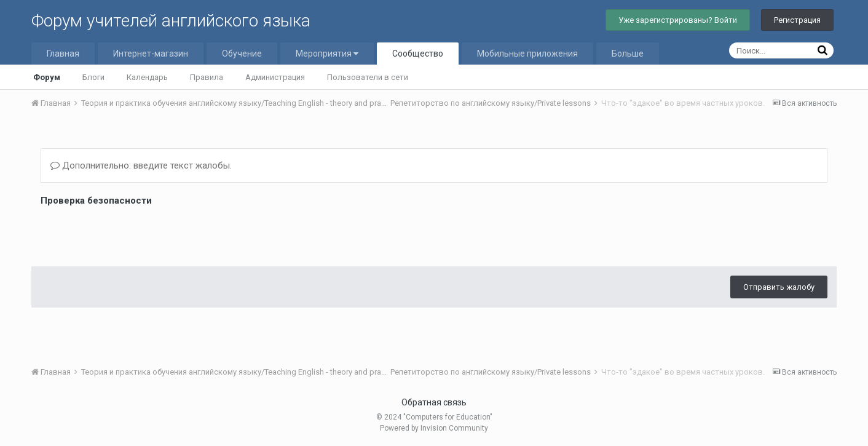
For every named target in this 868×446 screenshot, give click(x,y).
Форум (47, 77)
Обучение (242, 54)
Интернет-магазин (151, 54)
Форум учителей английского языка (171, 21)
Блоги (93, 77)
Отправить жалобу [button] (779, 287)
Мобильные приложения (527, 54)
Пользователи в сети (368, 77)
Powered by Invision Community (434, 428)
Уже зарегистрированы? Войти (678, 20)
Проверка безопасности (96, 201)
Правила (207, 77)
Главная (63, 54)
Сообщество (418, 54)
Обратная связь (434, 402)
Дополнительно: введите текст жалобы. (141, 165)
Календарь (147, 77)
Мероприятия (327, 54)
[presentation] (134, 233)
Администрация (275, 77)
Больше (628, 54)
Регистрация (797, 20)
